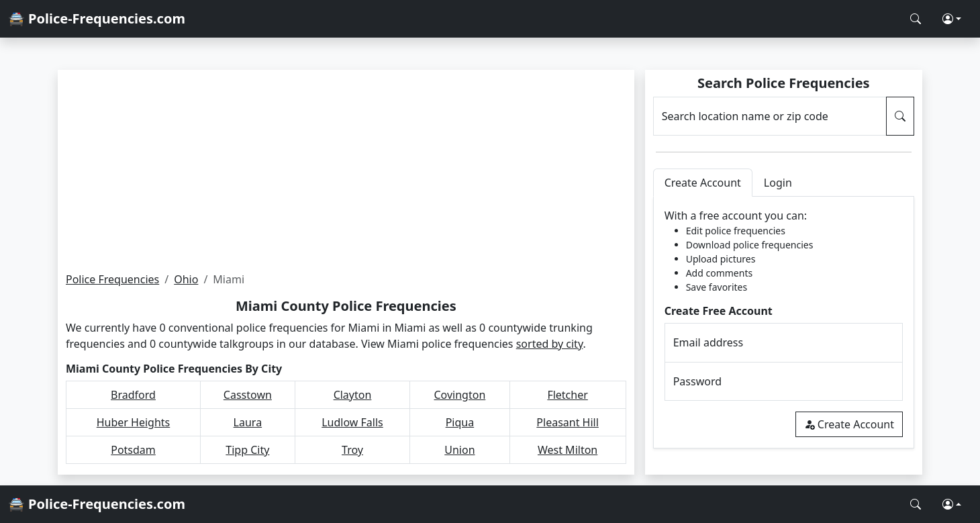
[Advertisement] (346, 171)
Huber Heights (134, 422)
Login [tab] (778, 183)
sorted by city (550, 344)
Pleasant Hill (568, 422)
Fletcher (567, 395)
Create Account (849, 424)
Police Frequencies (112, 279)
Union (459, 450)
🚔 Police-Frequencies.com (97, 18)
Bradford (133, 395)
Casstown (248, 395)
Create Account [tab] (703, 183)
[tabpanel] (784, 323)
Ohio (186, 279)
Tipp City (247, 450)
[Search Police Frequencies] (916, 19)
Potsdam (133, 450)
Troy (352, 450)
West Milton (568, 450)
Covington (459, 395)
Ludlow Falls (352, 422)
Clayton (353, 395)
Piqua (460, 422)
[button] (952, 19)
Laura (248, 422)
